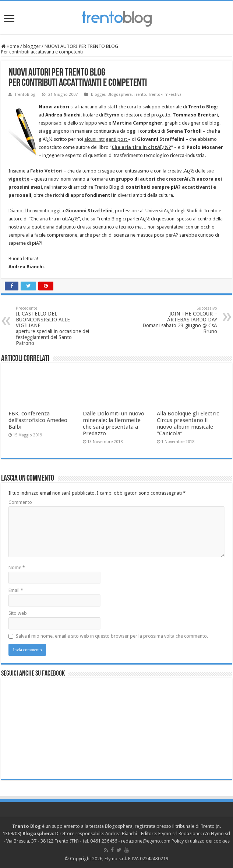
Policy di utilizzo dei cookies (201, 841)
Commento (20, 502)
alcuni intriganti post (106, 139)
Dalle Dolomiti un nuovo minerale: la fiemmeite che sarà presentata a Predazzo (114, 423)
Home (10, 46)
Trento (140, 95)
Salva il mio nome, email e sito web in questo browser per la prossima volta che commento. (112, 636)
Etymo (112, 115)
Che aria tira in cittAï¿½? (141, 147)
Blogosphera (120, 95)
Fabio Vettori (46, 171)
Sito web (18, 613)
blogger (32, 46)
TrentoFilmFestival (165, 95)
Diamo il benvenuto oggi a (61, 211)
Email (16, 590)
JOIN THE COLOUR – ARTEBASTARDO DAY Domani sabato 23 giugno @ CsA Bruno (179, 320)
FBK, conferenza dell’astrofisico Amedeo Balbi (38, 420)
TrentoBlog (25, 95)
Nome (17, 567)
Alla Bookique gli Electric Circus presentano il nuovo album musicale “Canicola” (188, 423)
